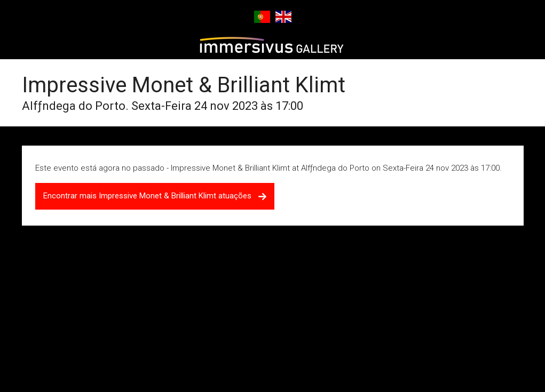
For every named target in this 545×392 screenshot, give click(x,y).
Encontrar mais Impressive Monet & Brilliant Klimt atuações (155, 196)
